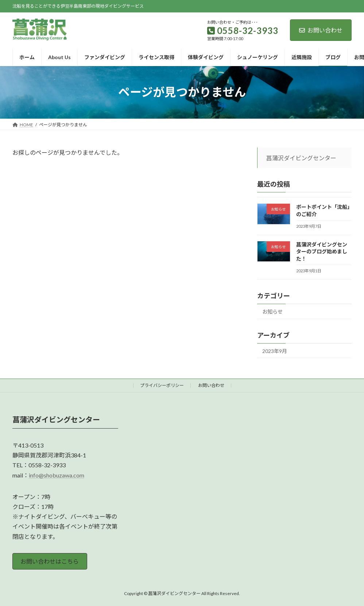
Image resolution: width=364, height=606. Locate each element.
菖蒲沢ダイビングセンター (301, 158)
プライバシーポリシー (162, 385)
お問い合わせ (321, 30)
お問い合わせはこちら (50, 561)
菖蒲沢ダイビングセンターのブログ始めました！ (322, 251)
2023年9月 (275, 351)
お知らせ (272, 311)
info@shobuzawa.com (57, 475)
